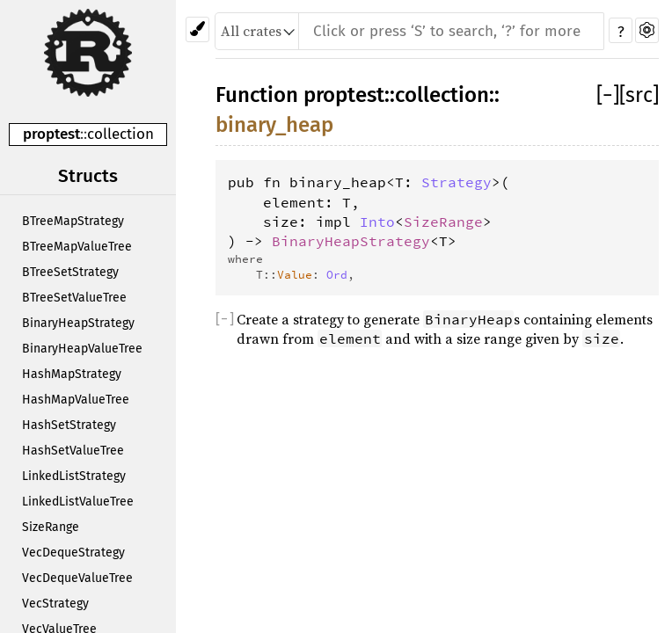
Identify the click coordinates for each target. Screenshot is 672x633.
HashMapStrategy (72, 374)
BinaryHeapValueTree (82, 349)
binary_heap (274, 125)
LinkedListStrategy (74, 476)
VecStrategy (55, 604)
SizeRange (51, 527)
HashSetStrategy (69, 425)
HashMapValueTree (76, 400)
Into (377, 222)
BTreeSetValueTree (74, 298)
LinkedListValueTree (78, 502)
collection (121, 134)
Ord (337, 274)
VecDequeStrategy (73, 553)
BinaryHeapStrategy (78, 323)
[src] (639, 95)
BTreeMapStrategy (73, 221)
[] (608, 95)
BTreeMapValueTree (77, 247)
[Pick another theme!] (197, 29)
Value (295, 274)
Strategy (457, 182)
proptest (51, 134)
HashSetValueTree (73, 451)
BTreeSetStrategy (70, 272)
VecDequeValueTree (77, 578)
